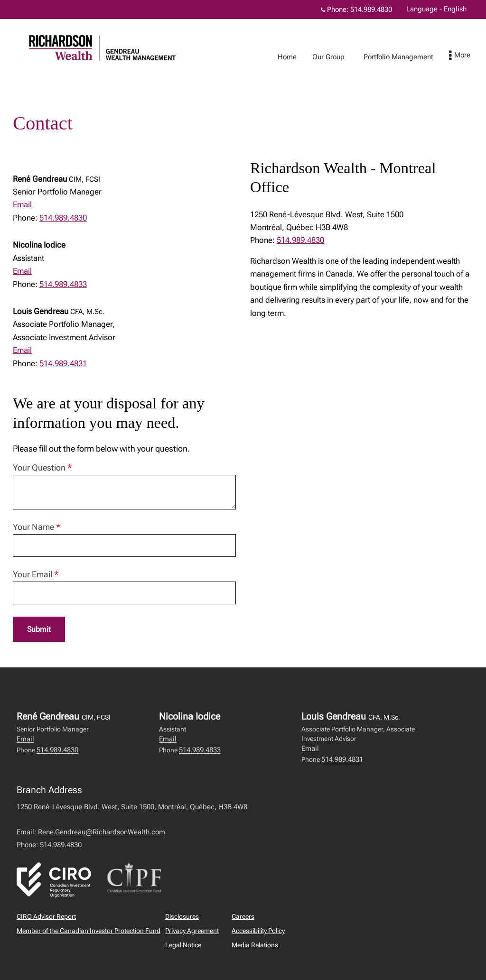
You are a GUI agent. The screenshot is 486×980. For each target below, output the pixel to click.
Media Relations (255, 945)
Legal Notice (183, 945)
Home (297, 57)
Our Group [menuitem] (338, 57)
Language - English (436, 9)
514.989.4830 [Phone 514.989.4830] (371, 9)
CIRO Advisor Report (46, 917)
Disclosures (182, 917)
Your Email (36, 574)
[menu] (469, 56)
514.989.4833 (63, 284)
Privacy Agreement (192, 931)
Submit (39, 629)
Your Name (37, 527)
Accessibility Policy (258, 931)
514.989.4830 (63, 218)
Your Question (42, 467)
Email (22, 204)
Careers (243, 917)
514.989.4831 (63, 363)
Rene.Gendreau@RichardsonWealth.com (102, 832)
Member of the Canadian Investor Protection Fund (89, 931)
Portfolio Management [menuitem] (408, 57)
